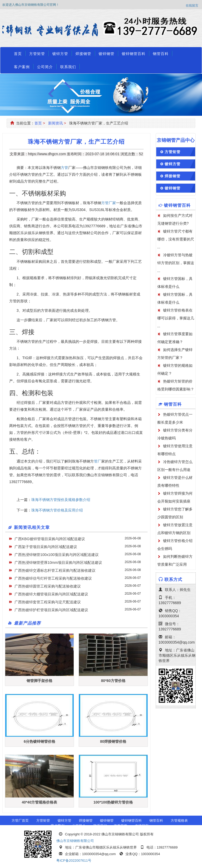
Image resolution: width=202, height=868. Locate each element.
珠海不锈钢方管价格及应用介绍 (57, 510)
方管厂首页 (20, 821)
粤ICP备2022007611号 (74, 861)
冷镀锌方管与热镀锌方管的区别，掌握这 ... (176, 263)
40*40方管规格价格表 (40, 802)
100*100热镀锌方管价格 (113, 802)
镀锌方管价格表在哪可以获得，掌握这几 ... (176, 318)
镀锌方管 (60, 54)
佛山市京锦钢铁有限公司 (75, 841)
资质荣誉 (120, 826)
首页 (18, 54)
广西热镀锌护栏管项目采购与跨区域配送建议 (51, 610)
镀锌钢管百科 (134, 54)
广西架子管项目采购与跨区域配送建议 (46, 547)
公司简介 (45, 67)
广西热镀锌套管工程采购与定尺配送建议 (48, 602)
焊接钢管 (83, 54)
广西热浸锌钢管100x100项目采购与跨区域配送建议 (57, 555)
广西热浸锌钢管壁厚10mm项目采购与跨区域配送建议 (58, 563)
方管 (64, 168)
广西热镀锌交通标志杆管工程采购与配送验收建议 (55, 570)
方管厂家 (109, 203)
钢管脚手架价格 (39, 681)
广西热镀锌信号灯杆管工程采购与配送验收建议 (53, 578)
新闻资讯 (55, 123)
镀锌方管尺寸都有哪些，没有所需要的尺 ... (176, 239)
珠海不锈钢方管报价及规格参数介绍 (61, 500)
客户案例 (22, 67)
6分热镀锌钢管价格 (39, 741)
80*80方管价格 (113, 681)
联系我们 (68, 67)
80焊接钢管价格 (113, 741)
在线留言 (192, 6)
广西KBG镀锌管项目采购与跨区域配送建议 (50, 539)
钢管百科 (161, 54)
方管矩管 (37, 54)
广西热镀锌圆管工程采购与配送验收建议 (48, 586)
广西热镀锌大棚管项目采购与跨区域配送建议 (51, 594)
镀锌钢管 (107, 54)
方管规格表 (179, 821)
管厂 (98, 461)
